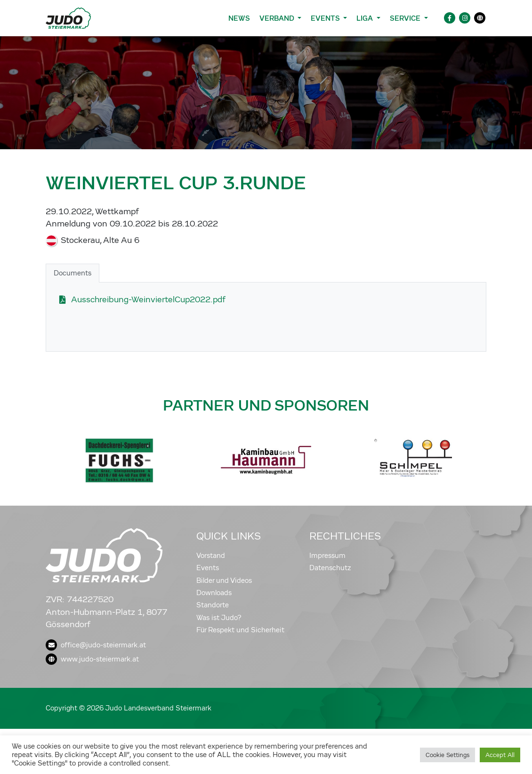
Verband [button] (278, 18)
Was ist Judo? (219, 618)
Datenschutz (330, 568)
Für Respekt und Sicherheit (240, 630)
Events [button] (326, 18)
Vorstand (211, 556)
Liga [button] (366, 18)
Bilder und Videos (224, 580)
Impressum (327, 556)
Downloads (214, 593)
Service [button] (406, 18)
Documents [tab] (73, 273)
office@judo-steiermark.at (96, 645)
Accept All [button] (500, 755)
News (239, 18)
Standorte (213, 605)
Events (208, 568)
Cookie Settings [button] (447, 755)
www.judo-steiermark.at (92, 659)
